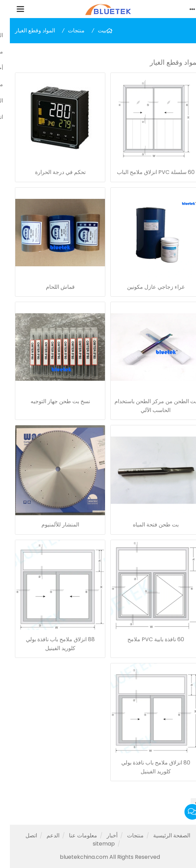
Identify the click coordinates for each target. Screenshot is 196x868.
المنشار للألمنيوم (50, 525)
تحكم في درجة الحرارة (50, 172)
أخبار (102, 835)
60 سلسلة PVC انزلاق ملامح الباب (146, 172)
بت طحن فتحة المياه (146, 525)
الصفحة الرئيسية (162, 835)
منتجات (66, 30)
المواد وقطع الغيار (25, 30)
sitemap (94, 844)
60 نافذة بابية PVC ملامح (146, 639)
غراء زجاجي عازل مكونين (146, 287)
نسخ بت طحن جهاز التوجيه (50, 401)
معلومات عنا (73, 835)
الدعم (43, 835)
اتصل (21, 835)
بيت (92, 30)
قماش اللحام (50, 287)
